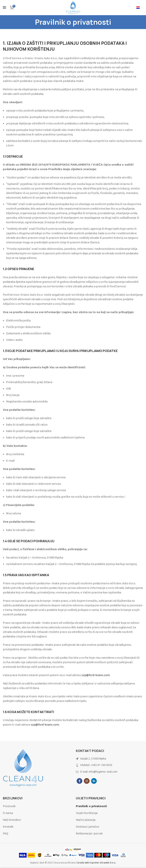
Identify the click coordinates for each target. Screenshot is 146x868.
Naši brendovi (12, 820)
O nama (8, 813)
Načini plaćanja (86, 820)
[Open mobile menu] (4, 8)
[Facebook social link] (79, 781)
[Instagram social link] (87, 781)
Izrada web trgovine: (88, 863)
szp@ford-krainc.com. (96, 675)
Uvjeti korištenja (87, 813)
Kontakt (8, 827)
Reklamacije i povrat (89, 833)
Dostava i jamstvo (88, 827)
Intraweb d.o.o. (108, 863)
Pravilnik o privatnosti (91, 806)
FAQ (6, 833)
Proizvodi (9, 806)
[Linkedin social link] (94, 781)
